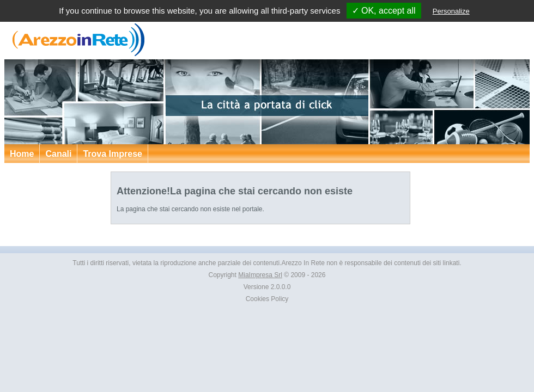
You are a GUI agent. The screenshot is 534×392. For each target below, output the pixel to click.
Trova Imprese (113, 154)
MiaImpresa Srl (260, 275)
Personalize (451, 11)
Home (22, 154)
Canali (58, 154)
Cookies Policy (267, 299)
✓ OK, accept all (384, 11)
